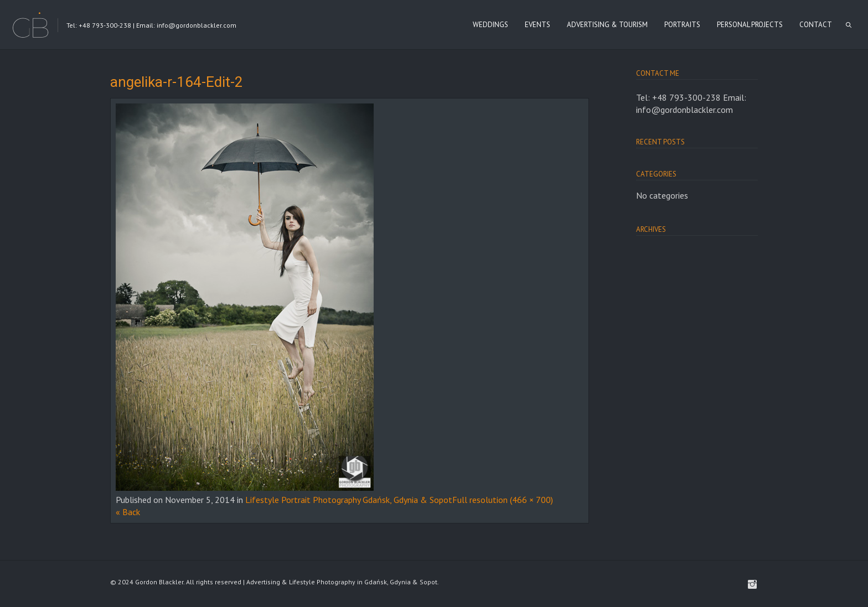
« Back (128, 512)
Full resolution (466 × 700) (503, 500)
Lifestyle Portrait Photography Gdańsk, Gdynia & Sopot (349, 500)
